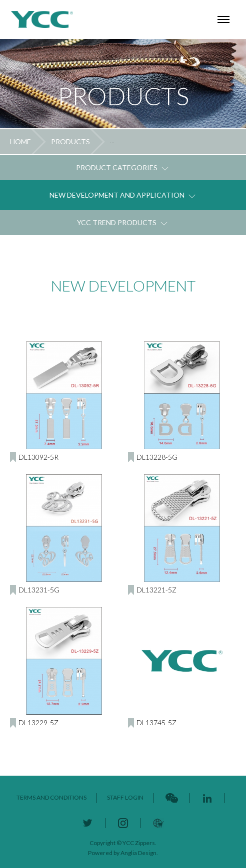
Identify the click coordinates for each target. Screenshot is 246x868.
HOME (20, 142)
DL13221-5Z (156, 590)
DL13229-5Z (38, 723)
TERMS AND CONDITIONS (51, 797)
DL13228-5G (157, 457)
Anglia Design (138, 853)
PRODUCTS (70, 142)
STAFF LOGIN (125, 797)
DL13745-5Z (156, 723)
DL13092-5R (38, 457)
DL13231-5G (39, 590)
